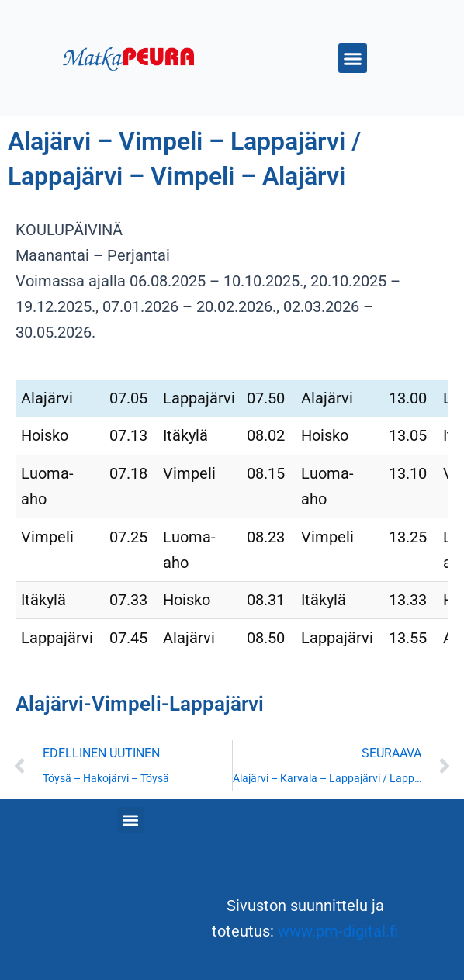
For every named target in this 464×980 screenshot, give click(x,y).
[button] (353, 58)
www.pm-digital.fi (338, 931)
